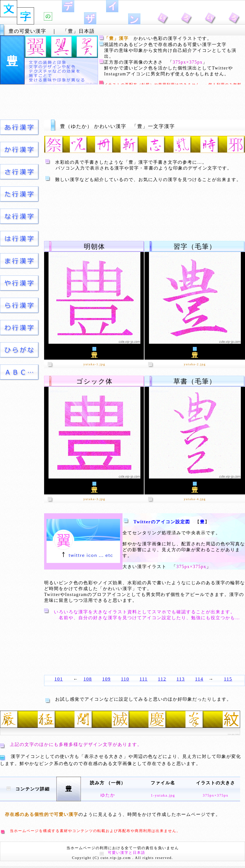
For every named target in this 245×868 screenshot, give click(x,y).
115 (228, 679)
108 (88, 679)
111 (144, 679)
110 (125, 679)
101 (59, 679)
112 (162, 679)
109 (106, 679)
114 (199, 679)
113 (181, 679)
